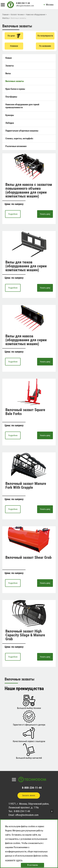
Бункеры (10, 115)
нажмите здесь (14, 860)
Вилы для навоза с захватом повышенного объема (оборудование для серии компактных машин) (29, 190)
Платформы (11, 97)
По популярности (45, 36)
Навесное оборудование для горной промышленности (22, 106)
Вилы (8, 73)
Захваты (10, 66)
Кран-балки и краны (15, 89)
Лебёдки (10, 123)
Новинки (14, 46)
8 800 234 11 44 (23, 3)
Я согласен (33, 865)
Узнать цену (45, 214)
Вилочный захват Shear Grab (28, 557)
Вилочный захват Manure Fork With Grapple (26, 485)
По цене (14, 36)
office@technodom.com (25, 6)
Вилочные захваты (15, 81)
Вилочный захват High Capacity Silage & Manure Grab (25, 635)
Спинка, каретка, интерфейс (19, 138)
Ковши (9, 58)
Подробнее (13, 214)
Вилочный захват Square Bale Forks (25, 412)
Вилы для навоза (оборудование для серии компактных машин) (26, 340)
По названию (45, 46)
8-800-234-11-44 (32, 788)
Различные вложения (16, 146)
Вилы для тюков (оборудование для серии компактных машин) (26, 266)
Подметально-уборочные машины (22, 131)
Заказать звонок (29, 795)
